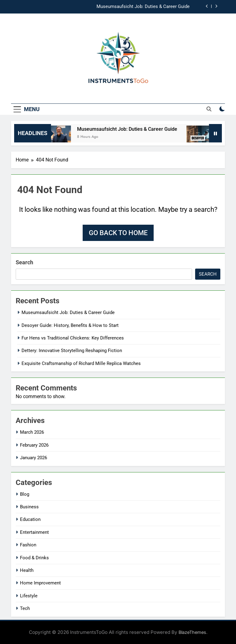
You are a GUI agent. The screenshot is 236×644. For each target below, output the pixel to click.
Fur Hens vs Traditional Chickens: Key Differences (73, 338)
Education (30, 519)
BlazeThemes (192, 632)
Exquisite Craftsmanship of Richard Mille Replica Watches (81, 363)
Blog (25, 494)
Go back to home (118, 233)
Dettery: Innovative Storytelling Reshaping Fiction (72, 351)
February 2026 (34, 445)
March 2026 (32, 432)
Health (27, 570)
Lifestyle (29, 596)
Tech (25, 608)
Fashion (28, 545)
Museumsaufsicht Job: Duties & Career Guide (143, 7)
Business (29, 507)
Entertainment (34, 532)
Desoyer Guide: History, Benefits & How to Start (70, 325)
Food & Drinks (34, 558)
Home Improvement (40, 583)
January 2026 (33, 458)
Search (24, 262)
